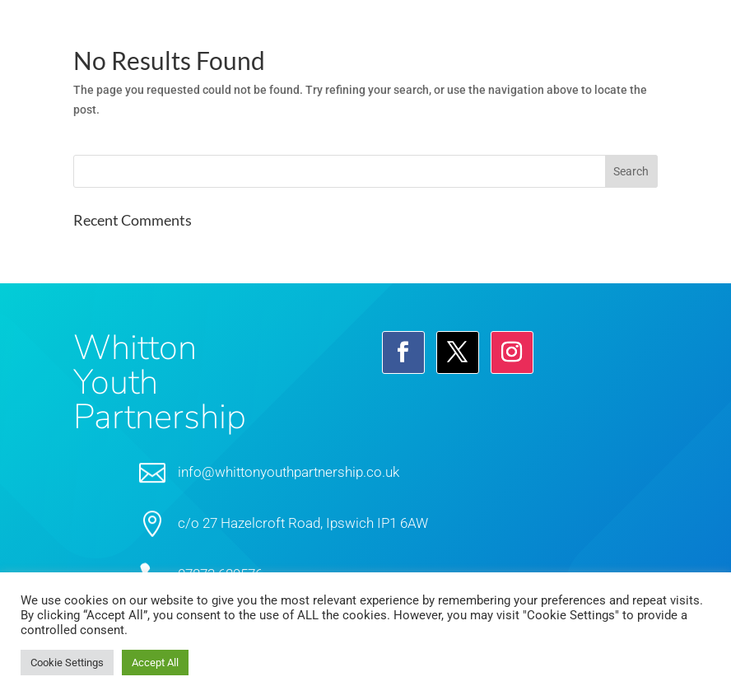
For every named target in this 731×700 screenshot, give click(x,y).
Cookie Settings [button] (67, 663)
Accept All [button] (155, 663)
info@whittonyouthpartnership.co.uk (289, 472)
